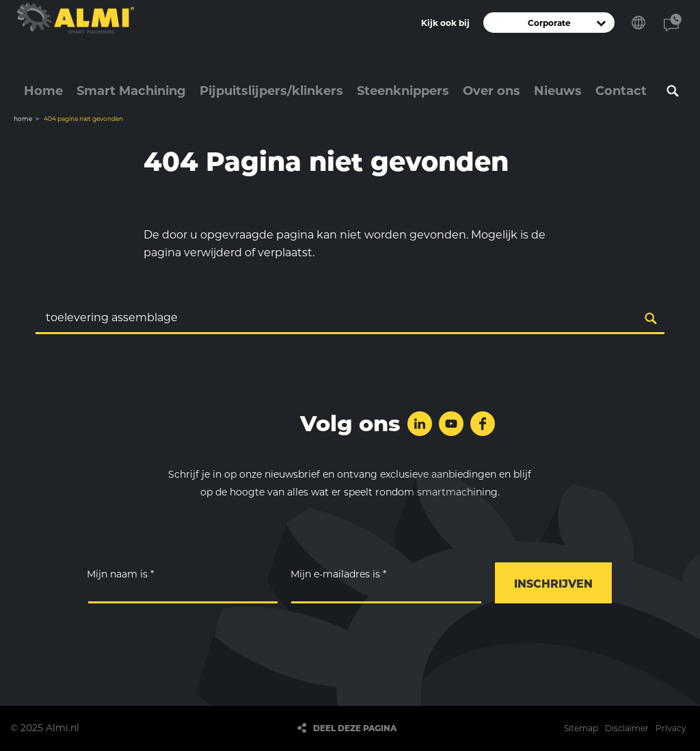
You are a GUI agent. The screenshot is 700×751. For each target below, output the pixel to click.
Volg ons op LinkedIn (420, 424)
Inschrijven (553, 584)
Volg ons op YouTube (451, 424)
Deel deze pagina (355, 728)
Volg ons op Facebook (483, 424)
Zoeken (673, 91)
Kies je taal (638, 23)
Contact (673, 23)
